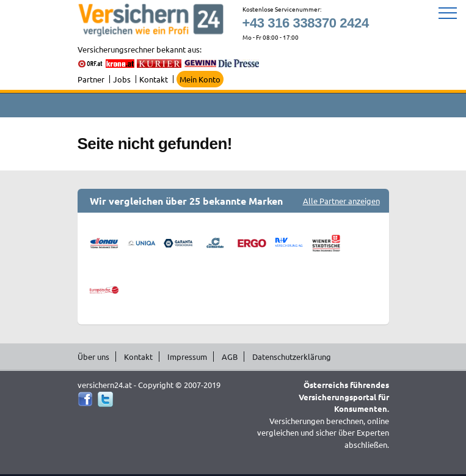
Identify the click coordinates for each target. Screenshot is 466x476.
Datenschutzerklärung (292, 357)
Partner (91, 79)
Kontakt (154, 79)
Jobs (122, 79)
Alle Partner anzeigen (341, 201)
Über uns (93, 357)
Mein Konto (200, 79)
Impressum (187, 357)
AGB (230, 357)
